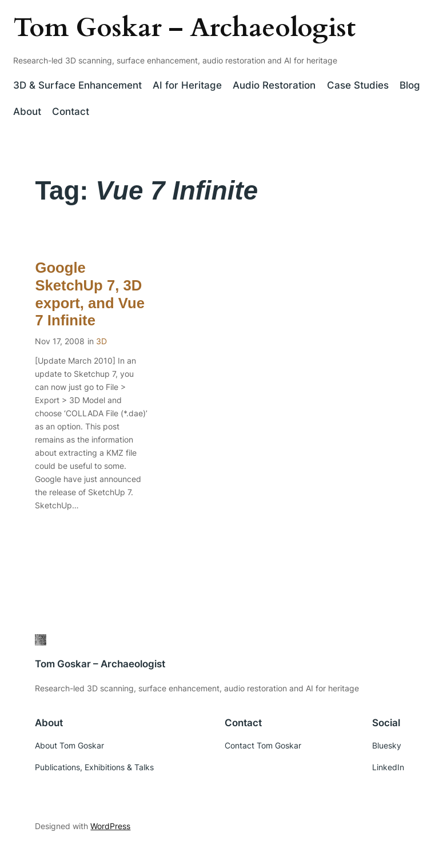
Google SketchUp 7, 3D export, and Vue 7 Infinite (90, 294)
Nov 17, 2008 (60, 341)
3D (101, 341)
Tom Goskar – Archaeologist (184, 28)
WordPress (110, 826)
